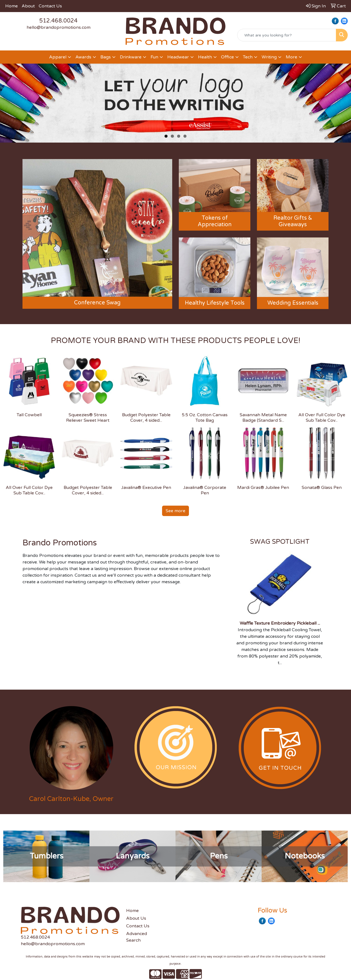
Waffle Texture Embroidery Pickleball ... (280, 623)
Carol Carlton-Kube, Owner (71, 799)
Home (12, 6)
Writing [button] (269, 57)
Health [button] (205, 57)
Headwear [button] (178, 57)
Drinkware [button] (131, 57)
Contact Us (50, 6)
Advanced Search (137, 937)
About (28, 6)
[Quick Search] (287, 35)
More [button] (291, 57)
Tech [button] (248, 57)
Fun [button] (154, 57)
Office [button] (227, 57)
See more (175, 511)
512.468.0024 (58, 21)
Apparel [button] (58, 57)
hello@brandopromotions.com (59, 27)
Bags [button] (106, 57)
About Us (136, 918)
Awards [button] (83, 57)
